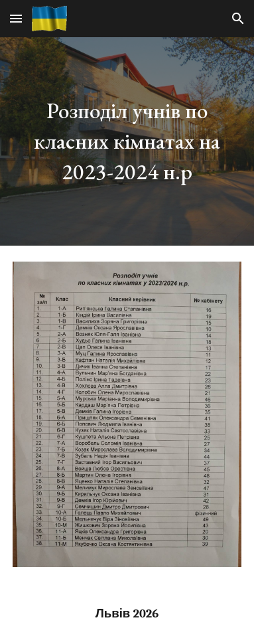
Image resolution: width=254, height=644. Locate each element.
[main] (127, 141)
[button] (16, 18)
